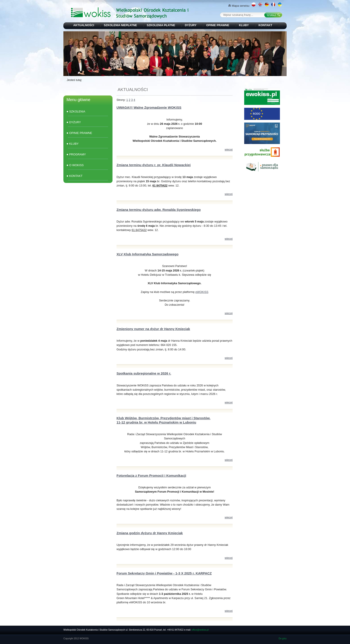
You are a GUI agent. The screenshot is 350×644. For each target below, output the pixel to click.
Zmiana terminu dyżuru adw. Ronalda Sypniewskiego (159, 210)
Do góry (283, 639)
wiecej (229, 149)
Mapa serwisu (239, 6)
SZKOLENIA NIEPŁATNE (120, 25)
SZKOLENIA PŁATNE (161, 25)
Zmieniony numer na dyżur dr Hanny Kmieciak (153, 329)
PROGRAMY (78, 154)
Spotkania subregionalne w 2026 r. (144, 373)
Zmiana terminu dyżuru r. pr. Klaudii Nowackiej (154, 165)
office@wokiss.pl (200, 630)
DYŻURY (191, 25)
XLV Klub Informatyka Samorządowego (148, 254)
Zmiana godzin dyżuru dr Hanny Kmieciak (150, 533)
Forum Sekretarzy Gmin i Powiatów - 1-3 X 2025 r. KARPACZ (164, 573)
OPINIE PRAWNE (218, 25)
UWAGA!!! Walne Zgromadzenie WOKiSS (149, 107)
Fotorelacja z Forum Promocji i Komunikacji (151, 476)
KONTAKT (265, 25)
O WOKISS (76, 165)
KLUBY (244, 25)
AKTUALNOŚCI (84, 25)
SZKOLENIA (77, 111)
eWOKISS (202, 292)
